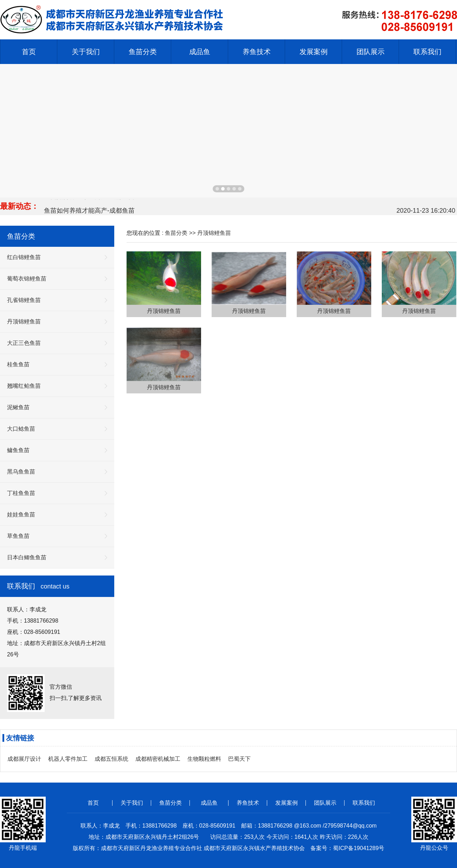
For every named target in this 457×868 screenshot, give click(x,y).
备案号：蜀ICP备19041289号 (347, 848)
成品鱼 (209, 803)
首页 (29, 52)
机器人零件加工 (68, 759)
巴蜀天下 (239, 759)
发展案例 (287, 803)
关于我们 (132, 803)
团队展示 (325, 803)
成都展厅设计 (24, 759)
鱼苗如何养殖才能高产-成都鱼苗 (89, 211)
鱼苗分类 (170, 803)
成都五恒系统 (111, 759)
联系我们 (364, 803)
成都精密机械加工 (158, 759)
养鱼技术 (248, 803)
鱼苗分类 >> (181, 233)
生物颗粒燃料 (204, 759)
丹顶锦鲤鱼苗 (214, 233)
